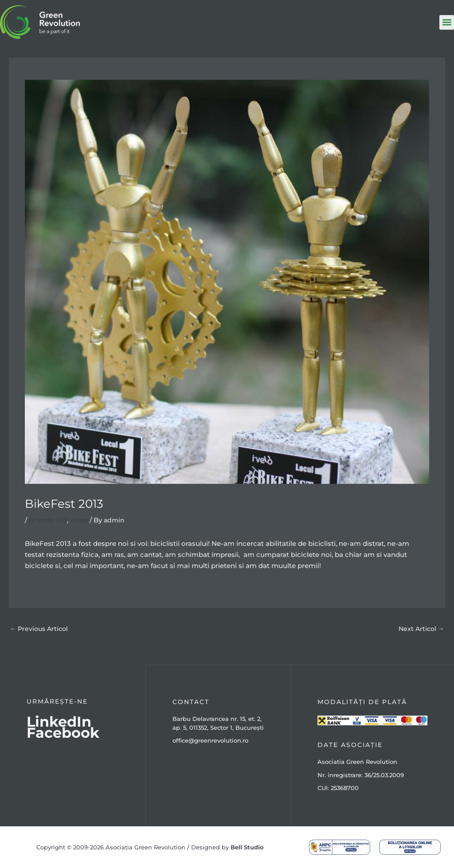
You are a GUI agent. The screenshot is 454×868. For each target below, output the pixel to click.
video (81, 520)
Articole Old (49, 520)
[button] (447, 22)
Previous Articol (41, 629)
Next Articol (420, 629)
